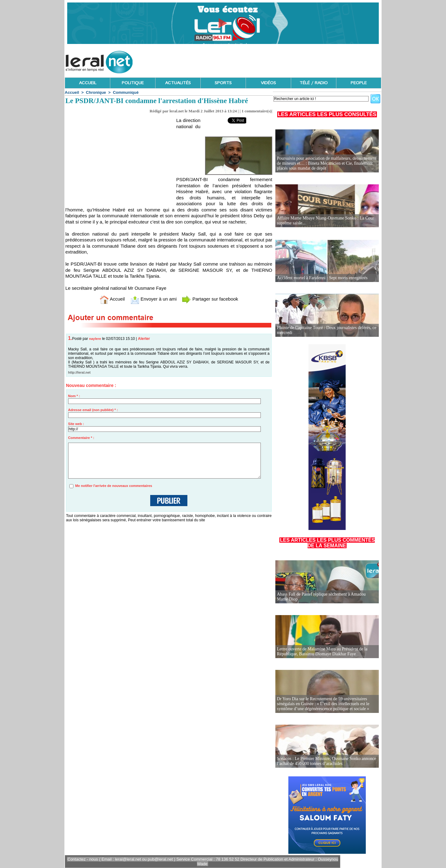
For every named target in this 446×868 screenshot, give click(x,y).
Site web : (76, 424)
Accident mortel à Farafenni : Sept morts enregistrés (322, 278)
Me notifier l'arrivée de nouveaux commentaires (114, 486)
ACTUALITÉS (178, 83)
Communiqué (126, 92)
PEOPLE (359, 83)
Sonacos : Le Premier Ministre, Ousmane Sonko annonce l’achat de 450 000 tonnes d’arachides (326, 761)
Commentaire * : (81, 438)
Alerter (144, 339)
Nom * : (74, 396)
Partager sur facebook (210, 299)
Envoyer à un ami (153, 299)
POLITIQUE (133, 83)
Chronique (96, 92)
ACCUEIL (88, 83)
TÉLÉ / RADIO (314, 83)
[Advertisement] (269, 60)
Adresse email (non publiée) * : (93, 410)
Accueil (72, 92)
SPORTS (223, 83)
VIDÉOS (268, 83)
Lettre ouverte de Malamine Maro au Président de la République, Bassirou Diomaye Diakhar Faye (322, 651)
